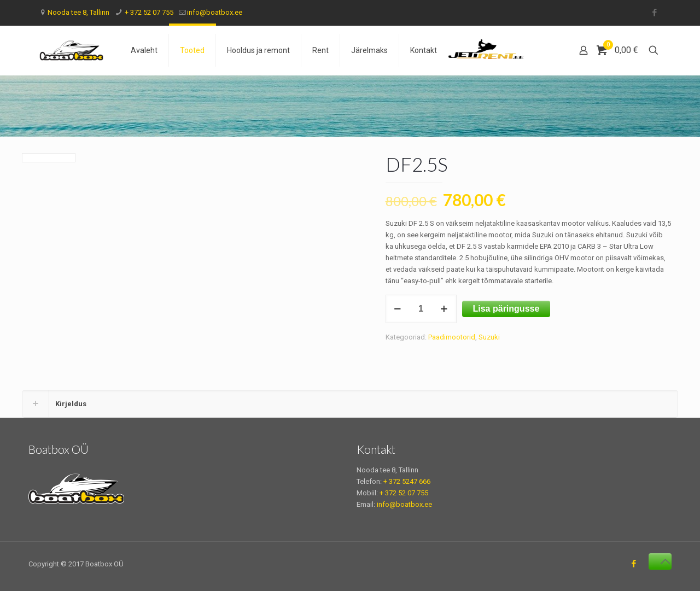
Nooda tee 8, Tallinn (78, 12)
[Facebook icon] (654, 13)
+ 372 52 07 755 (148, 12)
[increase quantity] (444, 309)
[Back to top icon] (660, 561)
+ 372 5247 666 (407, 481)
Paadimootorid (452, 337)
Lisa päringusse (506, 309)
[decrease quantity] (398, 309)
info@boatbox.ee (215, 12)
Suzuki (489, 337)
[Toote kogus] (421, 309)
